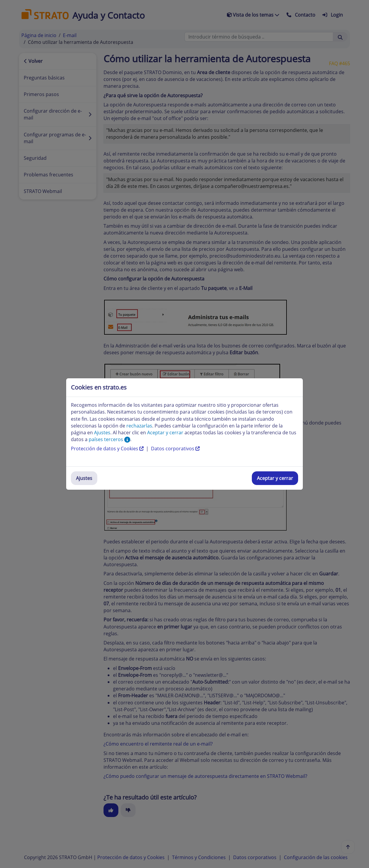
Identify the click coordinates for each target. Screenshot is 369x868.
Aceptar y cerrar (275, 478)
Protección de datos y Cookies (108, 449)
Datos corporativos (175, 449)
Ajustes (84, 478)
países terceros (109, 439)
